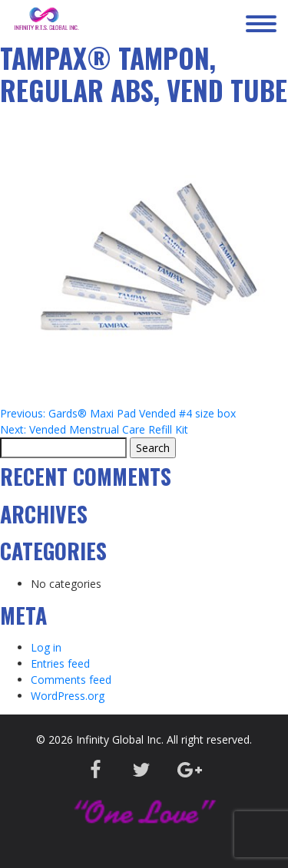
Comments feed (71, 680)
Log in (46, 647)
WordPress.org (68, 696)
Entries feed (60, 663)
